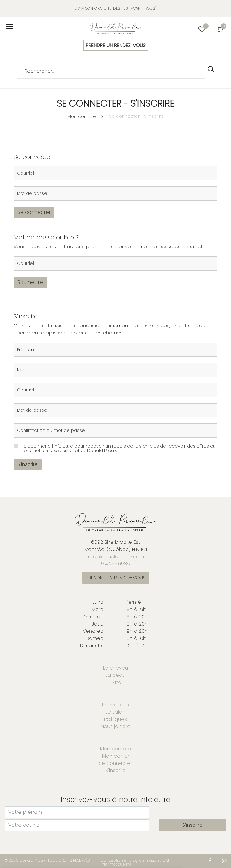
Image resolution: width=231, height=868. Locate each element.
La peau (115, 675)
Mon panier (116, 756)
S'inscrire (28, 464)
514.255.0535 (115, 564)
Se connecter (34, 212)
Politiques (115, 719)
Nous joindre (116, 726)
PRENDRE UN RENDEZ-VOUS (116, 45)
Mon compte (82, 116)
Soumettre (30, 282)
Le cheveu (115, 668)
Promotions (115, 705)
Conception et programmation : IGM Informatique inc (135, 862)
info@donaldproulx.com (116, 557)
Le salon (115, 712)
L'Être (115, 682)
